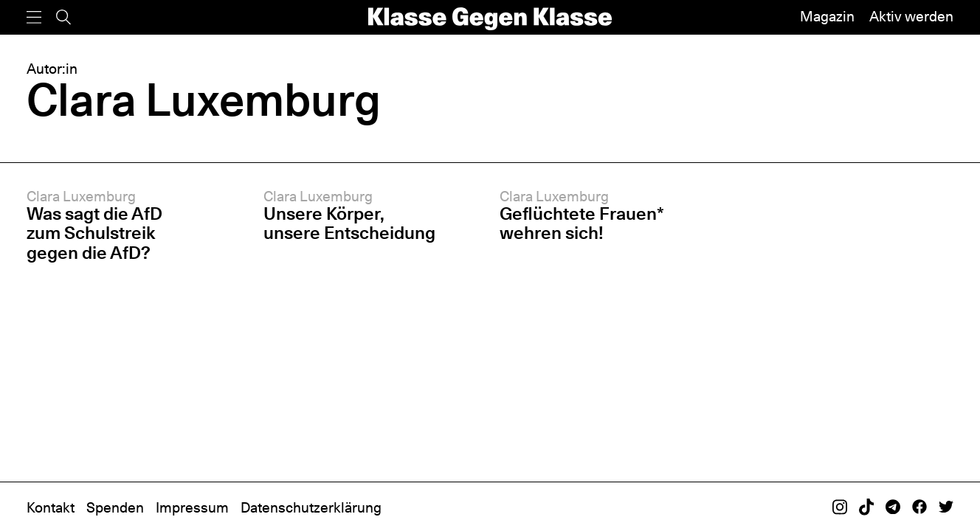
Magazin (827, 17)
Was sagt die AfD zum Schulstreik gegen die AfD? (94, 233)
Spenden (115, 508)
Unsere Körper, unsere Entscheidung (349, 223)
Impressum (192, 508)
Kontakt (51, 508)
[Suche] (63, 17)
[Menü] (34, 17)
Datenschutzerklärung (311, 508)
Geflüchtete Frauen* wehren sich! (582, 223)
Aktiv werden (911, 17)
